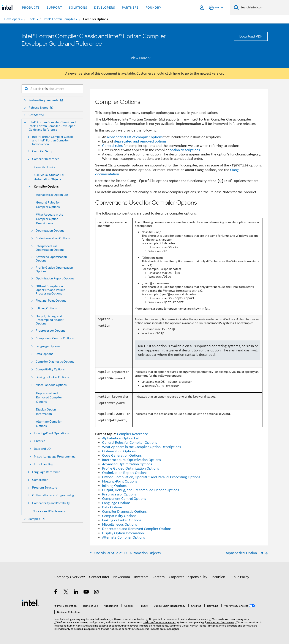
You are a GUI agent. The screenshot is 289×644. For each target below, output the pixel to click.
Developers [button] (105, 8)
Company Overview (70, 577)
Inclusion (218, 577)
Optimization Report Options (55, 278)
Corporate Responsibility (188, 577)
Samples (37, 519)
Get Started (36, 115)
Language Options (48, 346)
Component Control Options (55, 338)
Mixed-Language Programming (55, 457)
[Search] (236, 7)
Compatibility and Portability (51, 503)
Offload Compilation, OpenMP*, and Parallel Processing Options (51, 290)
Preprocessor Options (51, 331)
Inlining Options (46, 308)
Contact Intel (99, 577)
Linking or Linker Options (52, 377)
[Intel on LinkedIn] (76, 592)
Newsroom (122, 577)
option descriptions (185, 150)
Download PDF (251, 36)
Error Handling (44, 464)
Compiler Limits (45, 167)
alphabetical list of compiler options (135, 137)
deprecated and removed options (140, 141)
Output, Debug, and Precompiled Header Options (50, 320)
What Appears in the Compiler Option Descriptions (50, 219)
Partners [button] (130, 8)
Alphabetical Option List (52, 195)
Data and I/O (42, 449)
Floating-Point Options (51, 301)
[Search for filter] (52, 89)
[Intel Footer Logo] (30, 603)
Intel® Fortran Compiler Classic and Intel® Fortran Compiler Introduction (53, 140)
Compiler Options (46, 187)
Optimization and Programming (53, 495)
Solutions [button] (78, 8)
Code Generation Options (53, 238)
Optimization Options (50, 231)
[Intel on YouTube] (86, 592)
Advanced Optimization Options (51, 259)
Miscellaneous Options (51, 385)
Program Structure (45, 488)
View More (141, 58)
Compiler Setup (43, 151)
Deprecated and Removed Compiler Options (49, 397)
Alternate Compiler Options (123, 537)
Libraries (40, 441)
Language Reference (46, 472)
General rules (112, 146)
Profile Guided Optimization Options (54, 270)
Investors (141, 577)
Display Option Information (123, 533)
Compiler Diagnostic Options (55, 362)
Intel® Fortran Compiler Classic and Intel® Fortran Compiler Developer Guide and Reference (52, 126)
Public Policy (239, 577)
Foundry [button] (153, 8)
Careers (159, 577)
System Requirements (46, 100)
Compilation (40, 480)
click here (173, 74)
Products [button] (31, 8)
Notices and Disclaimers (49, 511)
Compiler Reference (46, 159)
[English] (216, 8)
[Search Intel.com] (264, 8)
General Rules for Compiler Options (129, 443)
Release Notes (41, 108)
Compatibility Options (50, 369)
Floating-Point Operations (51, 433)
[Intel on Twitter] (66, 592)
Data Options (44, 354)
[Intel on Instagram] (97, 592)
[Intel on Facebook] (56, 592)
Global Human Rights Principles (200, 626)
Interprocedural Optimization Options (50, 248)
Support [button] (54, 8)
